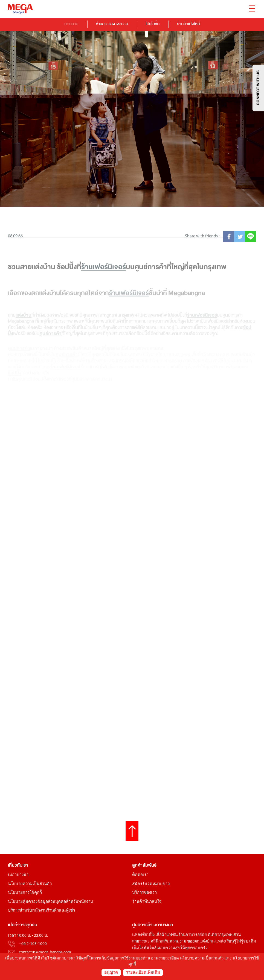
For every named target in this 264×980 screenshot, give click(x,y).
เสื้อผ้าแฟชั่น (166, 935)
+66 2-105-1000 (33, 944)
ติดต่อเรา (140, 875)
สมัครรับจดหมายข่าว (151, 884)
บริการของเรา (144, 893)
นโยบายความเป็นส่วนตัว (30, 884)
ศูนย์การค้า (142, 925)
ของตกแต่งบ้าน (201, 942)
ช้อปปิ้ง (148, 935)
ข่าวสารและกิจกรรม (112, 24)
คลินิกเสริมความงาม (168, 942)
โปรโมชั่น (153, 24)
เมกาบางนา (18, 875)
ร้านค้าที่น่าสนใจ (147, 902)
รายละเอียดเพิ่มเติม (143, 973)
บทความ (71, 24)
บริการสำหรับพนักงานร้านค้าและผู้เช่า (41, 911)
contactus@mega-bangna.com (45, 952)
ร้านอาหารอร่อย (193, 935)
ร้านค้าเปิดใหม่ (188, 24)
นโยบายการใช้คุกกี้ (25, 893)
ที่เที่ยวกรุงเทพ (220, 935)
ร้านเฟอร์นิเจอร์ (104, 290)
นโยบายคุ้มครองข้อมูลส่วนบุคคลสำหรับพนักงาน (50, 902)
